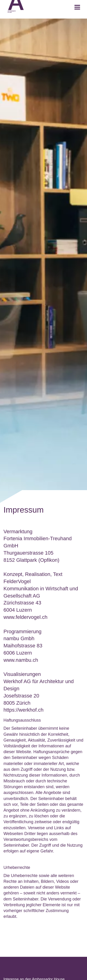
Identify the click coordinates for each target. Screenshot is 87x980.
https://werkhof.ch (23, 710)
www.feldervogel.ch (26, 617)
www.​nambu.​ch (21, 660)
